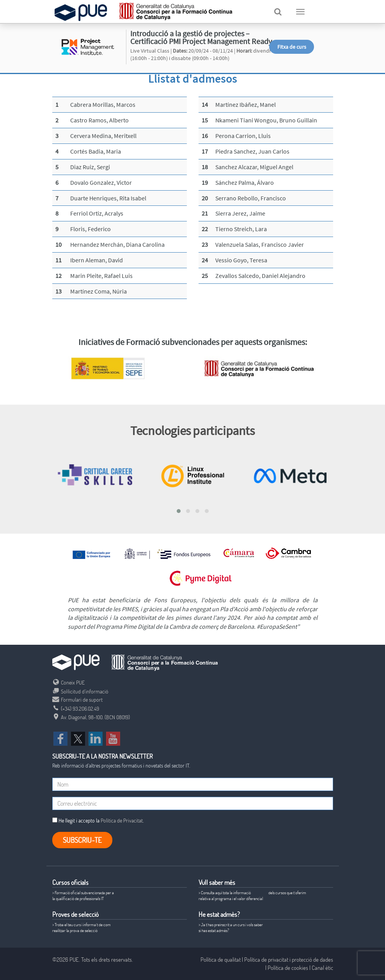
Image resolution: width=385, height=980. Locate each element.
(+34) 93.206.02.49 (76, 708)
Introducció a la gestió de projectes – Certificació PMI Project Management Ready (201, 37)
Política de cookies (288, 968)
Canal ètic (322, 968)
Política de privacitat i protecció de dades (289, 959)
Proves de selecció (75, 914)
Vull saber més (217, 882)
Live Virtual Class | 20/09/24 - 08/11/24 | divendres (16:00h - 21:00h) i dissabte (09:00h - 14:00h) (203, 55)
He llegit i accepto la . (98, 820)
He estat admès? (219, 914)
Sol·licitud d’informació (80, 691)
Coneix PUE (68, 682)
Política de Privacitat (122, 820)
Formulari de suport (77, 700)
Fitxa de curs (292, 47)
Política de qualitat (221, 959)
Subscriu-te (82, 840)
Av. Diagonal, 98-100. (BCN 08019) (91, 717)
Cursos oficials (70, 882)
